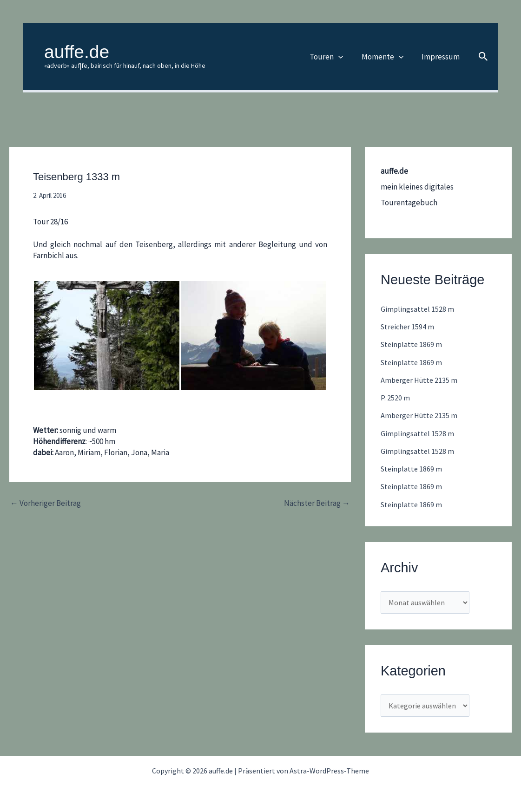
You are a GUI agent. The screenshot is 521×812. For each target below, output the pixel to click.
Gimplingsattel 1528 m (418, 309)
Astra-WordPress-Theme (329, 771)
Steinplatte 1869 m (412, 344)
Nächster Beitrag (317, 503)
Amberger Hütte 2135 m (421, 380)
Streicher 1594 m (409, 327)
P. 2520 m (395, 398)
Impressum (442, 57)
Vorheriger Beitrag (46, 503)
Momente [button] (386, 57)
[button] (345, 57)
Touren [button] (333, 57)
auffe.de (77, 52)
